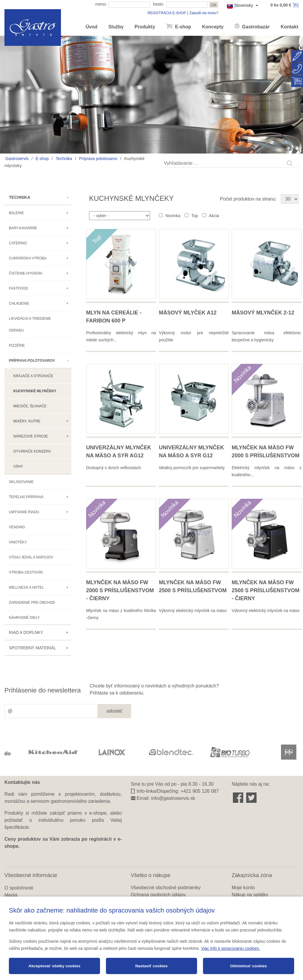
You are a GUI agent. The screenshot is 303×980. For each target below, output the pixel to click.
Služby (116, 27)
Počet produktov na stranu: (248, 199)
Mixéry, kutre (27, 421)
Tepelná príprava (26, 497)
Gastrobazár (255, 27)
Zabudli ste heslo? (204, 13)
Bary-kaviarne (23, 228)
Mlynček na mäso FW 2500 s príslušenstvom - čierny (266, 590)
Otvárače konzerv (32, 451)
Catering (18, 243)
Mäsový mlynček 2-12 (263, 313)
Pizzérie (17, 345)
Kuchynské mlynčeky (35, 391)
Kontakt (289, 27)
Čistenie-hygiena (26, 273)
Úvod (91, 27)
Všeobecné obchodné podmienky (166, 888)
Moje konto (243, 888)
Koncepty (213, 27)
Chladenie (19, 303)
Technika (64, 159)
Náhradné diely (24, 618)
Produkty (145, 27)
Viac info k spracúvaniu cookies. (231, 948)
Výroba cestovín (26, 572)
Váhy (18, 466)
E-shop (182, 27)
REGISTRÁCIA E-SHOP (167, 13)
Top (195, 216)
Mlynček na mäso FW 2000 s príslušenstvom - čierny (120, 590)
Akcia (214, 216)
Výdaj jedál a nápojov (31, 557)
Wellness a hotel (26, 587)
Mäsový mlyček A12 (188, 313)
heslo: (158, 4)
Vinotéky (18, 542)
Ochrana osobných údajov (158, 895)
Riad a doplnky (26, 632)
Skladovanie (21, 482)
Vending (17, 527)
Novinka (173, 216)
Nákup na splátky (250, 895)
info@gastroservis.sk (173, 798)
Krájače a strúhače (33, 376)
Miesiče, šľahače (30, 406)
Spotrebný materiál (32, 648)
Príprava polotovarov (98, 159)
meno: (101, 4)
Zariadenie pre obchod (32, 603)
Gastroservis (17, 159)
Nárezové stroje (31, 436)
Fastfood (18, 288)
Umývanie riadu (24, 512)
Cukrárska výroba (28, 258)
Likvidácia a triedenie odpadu (30, 324)
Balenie (16, 213)
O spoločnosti (19, 888)
